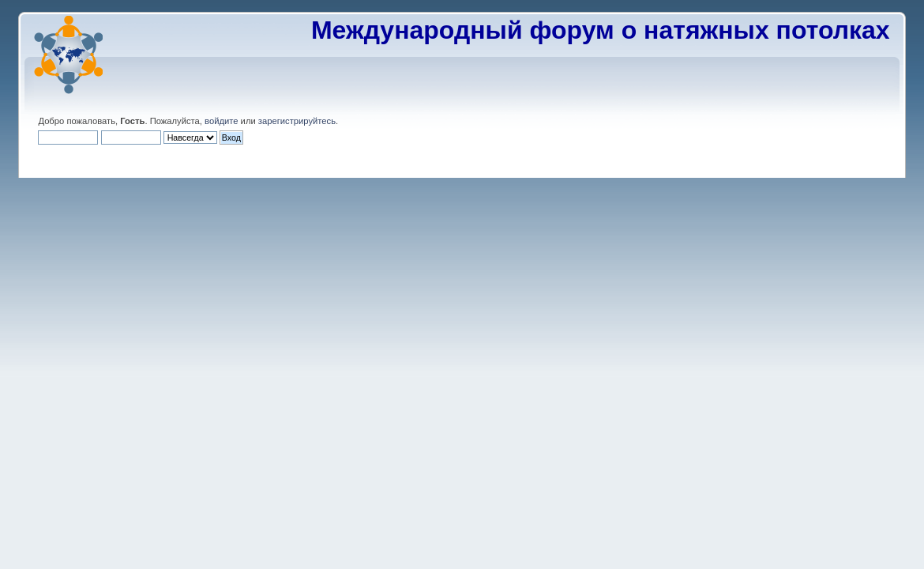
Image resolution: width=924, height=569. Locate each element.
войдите (221, 121)
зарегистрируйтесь (297, 121)
